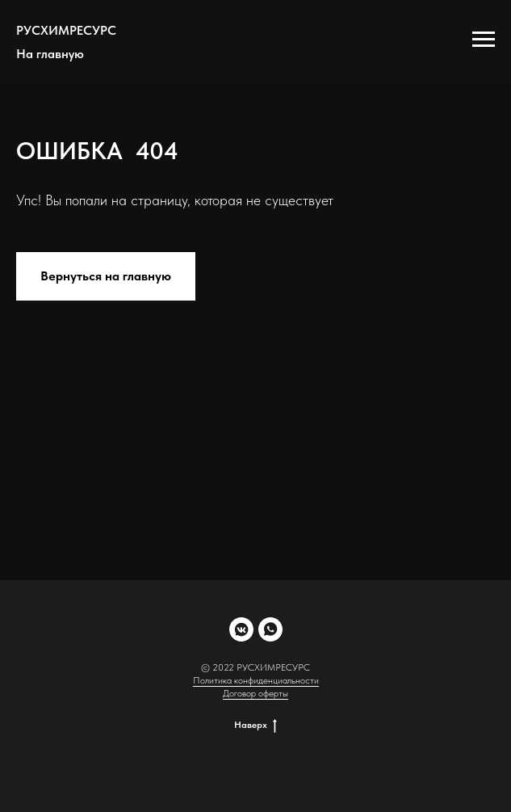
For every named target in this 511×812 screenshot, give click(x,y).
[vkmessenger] (241, 629)
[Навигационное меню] (484, 40)
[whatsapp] (270, 629)
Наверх (256, 724)
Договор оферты (256, 693)
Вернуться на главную (106, 276)
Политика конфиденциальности (256, 680)
